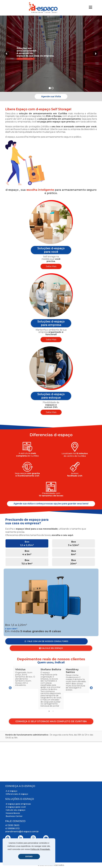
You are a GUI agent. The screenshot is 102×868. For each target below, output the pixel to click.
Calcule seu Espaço (51, 648)
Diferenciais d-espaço (17, 794)
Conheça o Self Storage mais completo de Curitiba (51, 721)
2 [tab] (53, 711)
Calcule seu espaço (15, 810)
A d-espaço (11, 791)
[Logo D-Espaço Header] (43, 8)
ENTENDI (29, 857)
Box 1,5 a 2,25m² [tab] (27, 543)
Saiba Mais (51, 266)
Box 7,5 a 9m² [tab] (27, 562)
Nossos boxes (13, 813)
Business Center (14, 816)
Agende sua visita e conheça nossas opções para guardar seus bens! (51, 504)
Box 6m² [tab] (74, 553)
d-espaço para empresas (18, 804)
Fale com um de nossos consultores (26, 59)
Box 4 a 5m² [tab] (27, 553)
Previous (10, 688)
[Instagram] (33, 838)
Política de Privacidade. (40, 849)
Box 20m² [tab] (74, 562)
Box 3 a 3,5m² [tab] (74, 543)
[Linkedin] (21, 838)
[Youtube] (46, 838)
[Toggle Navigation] (90, 7)
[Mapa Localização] (51, 762)
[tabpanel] (26, 677)
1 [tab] (49, 711)
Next (91, 688)
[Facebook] (8, 838)
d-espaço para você (16, 807)
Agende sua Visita (51, 96)
